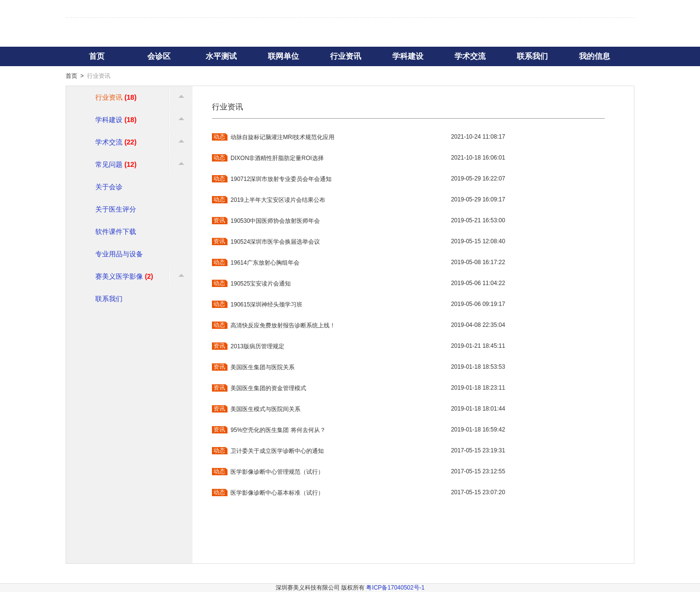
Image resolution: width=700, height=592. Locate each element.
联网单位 (283, 56)
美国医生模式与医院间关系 (265, 409)
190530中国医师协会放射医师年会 (275, 221)
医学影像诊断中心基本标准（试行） (277, 493)
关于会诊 (109, 187)
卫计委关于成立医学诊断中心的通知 (277, 451)
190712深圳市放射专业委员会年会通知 (281, 179)
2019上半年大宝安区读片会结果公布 (278, 200)
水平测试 (221, 56)
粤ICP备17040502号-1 (395, 588)
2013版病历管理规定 (257, 346)
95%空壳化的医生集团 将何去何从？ (278, 430)
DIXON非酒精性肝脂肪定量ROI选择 (277, 158)
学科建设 (408, 56)
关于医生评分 (116, 209)
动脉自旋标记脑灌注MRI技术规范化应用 (282, 137)
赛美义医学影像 (124, 276)
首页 (97, 56)
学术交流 (470, 56)
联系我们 (532, 56)
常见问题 (116, 164)
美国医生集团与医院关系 (262, 367)
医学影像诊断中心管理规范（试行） (277, 472)
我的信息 (595, 56)
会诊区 (159, 56)
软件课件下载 (116, 232)
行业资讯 (346, 56)
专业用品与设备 (119, 254)
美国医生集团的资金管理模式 (268, 388)
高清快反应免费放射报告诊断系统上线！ (283, 325)
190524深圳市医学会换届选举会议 (275, 242)
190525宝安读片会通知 (261, 284)
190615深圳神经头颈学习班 (266, 305)
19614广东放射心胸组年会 (265, 263)
